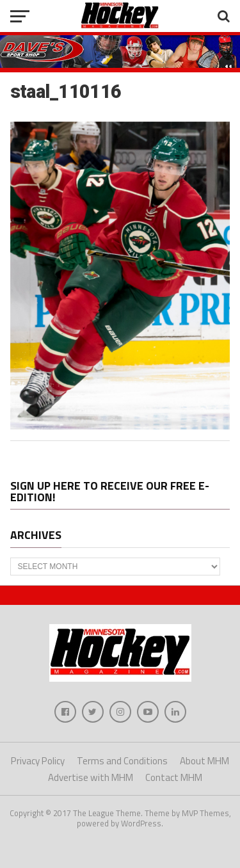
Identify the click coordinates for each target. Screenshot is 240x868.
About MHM (204, 761)
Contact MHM (174, 777)
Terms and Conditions (122, 761)
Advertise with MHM (91, 777)
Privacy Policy (38, 761)
